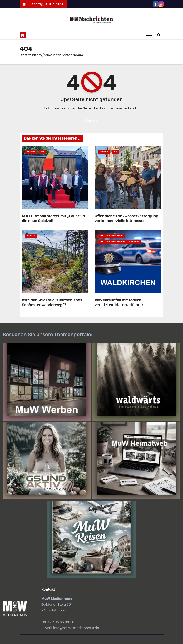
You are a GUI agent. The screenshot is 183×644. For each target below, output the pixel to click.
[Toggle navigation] (149, 35)
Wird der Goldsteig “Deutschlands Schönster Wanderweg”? (52, 303)
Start (23, 55)
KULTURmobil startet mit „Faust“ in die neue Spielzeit (54, 218)
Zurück (92, 120)
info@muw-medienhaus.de (76, 628)
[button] (159, 35)
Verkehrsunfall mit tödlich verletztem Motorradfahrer (119, 303)
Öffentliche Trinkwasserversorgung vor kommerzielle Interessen (127, 218)
